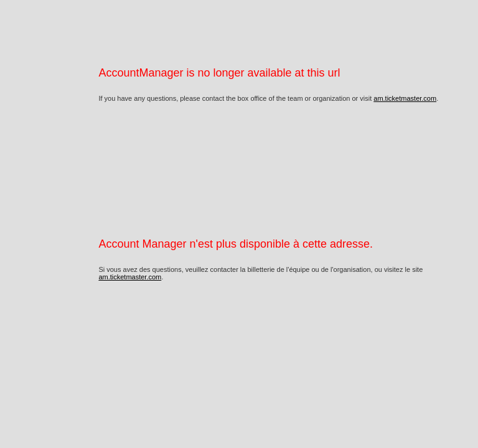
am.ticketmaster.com (405, 98)
